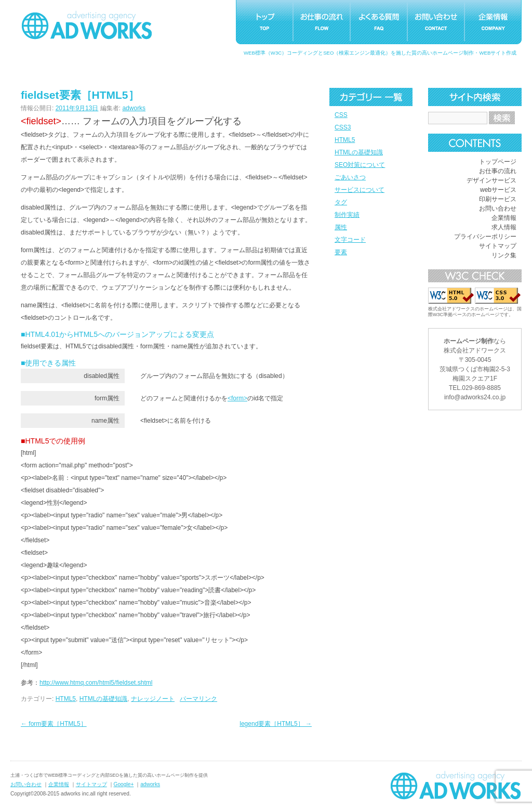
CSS (341, 115)
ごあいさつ (350, 177)
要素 (341, 252)
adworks (134, 108)
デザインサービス (491, 180)
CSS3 (343, 127)
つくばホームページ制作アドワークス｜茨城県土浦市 (87, 25)
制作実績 (347, 215)
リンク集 (504, 255)
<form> (237, 398)
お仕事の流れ (498, 171)
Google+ (124, 784)
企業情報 (504, 218)
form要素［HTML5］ (54, 724)
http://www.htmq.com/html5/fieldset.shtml (96, 683)
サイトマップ (498, 246)
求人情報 (504, 227)
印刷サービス (498, 199)
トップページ (498, 162)
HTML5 (345, 140)
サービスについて (360, 190)
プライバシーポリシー (485, 237)
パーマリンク (198, 699)
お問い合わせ (498, 208)
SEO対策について (360, 165)
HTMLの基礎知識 (359, 152)
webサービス (498, 190)
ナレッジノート (153, 699)
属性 (341, 227)
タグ (341, 202)
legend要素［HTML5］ (276, 724)
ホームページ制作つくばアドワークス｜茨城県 (456, 785)
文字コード (350, 240)
